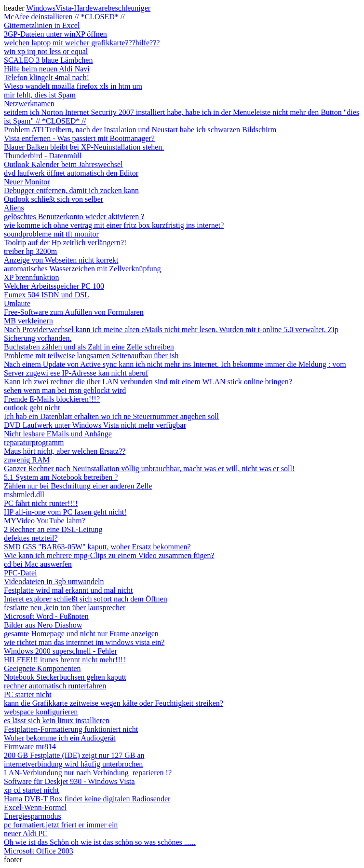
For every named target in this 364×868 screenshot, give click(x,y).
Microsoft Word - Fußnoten (46, 616)
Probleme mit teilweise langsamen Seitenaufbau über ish (91, 356)
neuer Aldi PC (26, 833)
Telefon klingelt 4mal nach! (47, 77)
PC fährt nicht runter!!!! (41, 503)
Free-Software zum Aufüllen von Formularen (74, 312)
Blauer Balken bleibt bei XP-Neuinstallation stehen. (84, 147)
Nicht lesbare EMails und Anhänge (58, 434)
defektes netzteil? (31, 538)
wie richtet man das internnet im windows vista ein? (84, 642)
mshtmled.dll (24, 495)
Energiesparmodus (33, 816)
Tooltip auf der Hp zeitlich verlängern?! (65, 243)
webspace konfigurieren (41, 712)
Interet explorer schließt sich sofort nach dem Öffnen (86, 599)
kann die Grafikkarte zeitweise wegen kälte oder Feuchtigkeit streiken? (114, 703)
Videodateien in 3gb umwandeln (54, 581)
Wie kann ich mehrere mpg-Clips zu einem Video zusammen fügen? (109, 555)
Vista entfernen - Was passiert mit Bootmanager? (79, 138)
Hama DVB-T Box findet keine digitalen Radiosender (87, 799)
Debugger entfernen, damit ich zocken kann (71, 190)
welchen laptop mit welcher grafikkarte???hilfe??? (82, 43)
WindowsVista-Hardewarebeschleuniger (88, 8)
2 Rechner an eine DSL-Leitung (53, 529)
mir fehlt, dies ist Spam (40, 95)
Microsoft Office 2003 (39, 851)
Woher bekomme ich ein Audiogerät (60, 738)
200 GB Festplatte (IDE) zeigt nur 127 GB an (74, 755)
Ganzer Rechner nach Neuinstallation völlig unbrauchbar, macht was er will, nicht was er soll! (149, 469)
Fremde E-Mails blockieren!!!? (52, 399)
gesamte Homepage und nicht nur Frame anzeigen (81, 634)
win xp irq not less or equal (46, 51)
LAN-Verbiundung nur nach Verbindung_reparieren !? (88, 773)
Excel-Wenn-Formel (35, 807)
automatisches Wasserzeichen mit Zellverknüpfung (82, 269)
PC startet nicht (28, 694)
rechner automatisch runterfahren (55, 686)
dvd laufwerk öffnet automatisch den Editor (71, 173)
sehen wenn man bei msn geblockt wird (65, 390)
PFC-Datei (20, 573)
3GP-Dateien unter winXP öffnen (55, 34)
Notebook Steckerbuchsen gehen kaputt (65, 677)
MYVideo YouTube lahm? (45, 521)
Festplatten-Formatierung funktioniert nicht (71, 729)
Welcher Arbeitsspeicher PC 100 (54, 286)
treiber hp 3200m (30, 251)
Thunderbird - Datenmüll (43, 156)
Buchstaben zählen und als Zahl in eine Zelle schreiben (89, 347)
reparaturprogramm (34, 442)
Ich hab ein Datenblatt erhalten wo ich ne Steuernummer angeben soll (111, 416)
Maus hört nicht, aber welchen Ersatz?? (65, 451)
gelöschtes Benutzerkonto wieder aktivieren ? (74, 217)
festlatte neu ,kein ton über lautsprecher (65, 608)
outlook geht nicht (32, 408)
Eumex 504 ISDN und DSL (47, 295)
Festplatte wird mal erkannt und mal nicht (68, 590)
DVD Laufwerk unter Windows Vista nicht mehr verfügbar (95, 425)
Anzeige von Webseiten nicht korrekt (61, 260)
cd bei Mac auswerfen (38, 564)
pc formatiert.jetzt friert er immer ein (61, 825)
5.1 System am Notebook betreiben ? (61, 477)
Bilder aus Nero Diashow (43, 625)
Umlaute (17, 303)
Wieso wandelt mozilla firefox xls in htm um (73, 86)
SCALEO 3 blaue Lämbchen (48, 60)
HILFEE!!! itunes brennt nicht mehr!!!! (65, 660)
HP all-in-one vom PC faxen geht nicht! (65, 512)
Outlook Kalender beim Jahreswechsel (63, 164)
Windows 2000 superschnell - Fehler (61, 651)
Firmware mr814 (30, 747)
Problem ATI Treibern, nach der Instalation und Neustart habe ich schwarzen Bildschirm (140, 130)
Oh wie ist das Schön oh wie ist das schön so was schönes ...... (100, 842)
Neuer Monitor (27, 182)
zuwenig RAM (27, 460)
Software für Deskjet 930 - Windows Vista (69, 781)
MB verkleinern (28, 321)
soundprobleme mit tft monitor (51, 234)
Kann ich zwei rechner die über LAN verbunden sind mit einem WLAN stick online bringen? (148, 382)
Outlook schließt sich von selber (54, 199)
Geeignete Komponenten (42, 668)
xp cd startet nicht (31, 790)
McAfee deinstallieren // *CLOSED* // (64, 17)
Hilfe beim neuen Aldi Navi (47, 69)
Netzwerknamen (29, 104)
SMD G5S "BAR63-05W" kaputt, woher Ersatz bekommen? (97, 547)
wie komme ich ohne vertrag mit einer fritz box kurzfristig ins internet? (114, 225)
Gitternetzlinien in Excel (42, 25)
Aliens (14, 208)
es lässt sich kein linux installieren (57, 721)
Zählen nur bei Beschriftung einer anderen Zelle (78, 486)
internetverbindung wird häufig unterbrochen (73, 764)
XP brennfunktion (32, 277)
